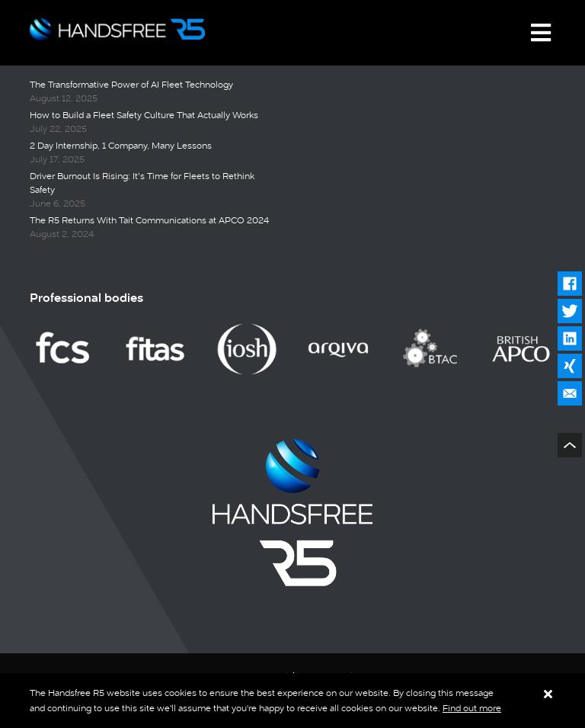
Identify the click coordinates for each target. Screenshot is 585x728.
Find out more (472, 708)
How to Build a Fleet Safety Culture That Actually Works (144, 115)
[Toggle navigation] (541, 33)
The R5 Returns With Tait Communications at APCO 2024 (149, 220)
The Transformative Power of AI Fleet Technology (131, 85)
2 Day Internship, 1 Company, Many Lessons (121, 146)
